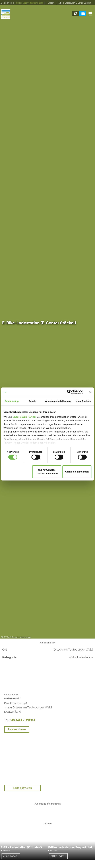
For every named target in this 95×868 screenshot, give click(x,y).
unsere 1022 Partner (25, 417)
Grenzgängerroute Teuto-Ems (29, 3)
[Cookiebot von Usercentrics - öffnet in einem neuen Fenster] (69, 392)
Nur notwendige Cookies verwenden (47, 472)
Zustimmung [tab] (12, 401)
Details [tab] (32, 401)
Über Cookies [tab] (83, 401)
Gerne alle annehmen (77, 472)
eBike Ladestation (12, 856)
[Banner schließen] (90, 392)
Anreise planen (17, 729)
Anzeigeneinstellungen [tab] (58, 401)
